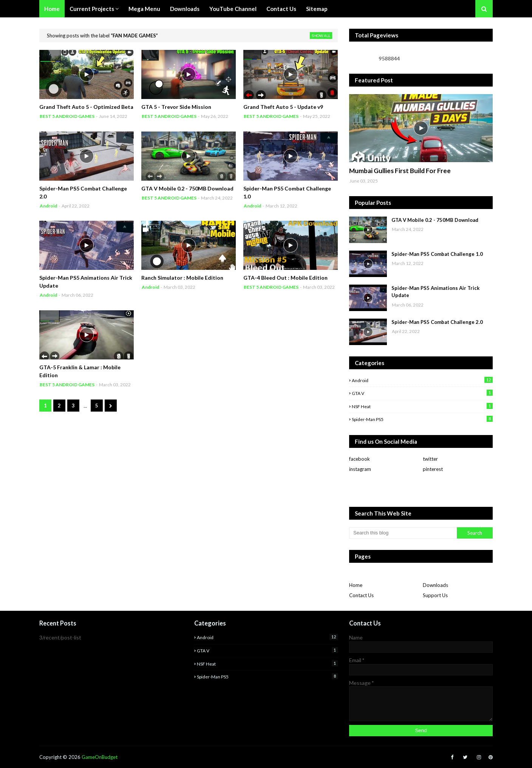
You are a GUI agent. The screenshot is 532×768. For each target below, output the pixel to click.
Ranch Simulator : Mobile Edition (182, 278)
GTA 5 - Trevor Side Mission (176, 107)
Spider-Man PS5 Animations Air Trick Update (86, 282)
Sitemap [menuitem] (317, 9)
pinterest (433, 469)
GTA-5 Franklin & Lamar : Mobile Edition (80, 371)
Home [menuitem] (52, 9)
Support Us (435, 595)
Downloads (435, 585)
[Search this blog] (403, 533)
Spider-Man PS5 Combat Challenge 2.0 (83, 192)
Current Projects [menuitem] (92, 9)
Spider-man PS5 (422, 419)
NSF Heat (422, 406)
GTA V (422, 393)
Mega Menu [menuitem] (144, 9)
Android (422, 380)
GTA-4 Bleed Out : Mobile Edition (285, 278)
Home (356, 585)
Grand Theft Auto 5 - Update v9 (283, 107)
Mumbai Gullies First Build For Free (400, 171)
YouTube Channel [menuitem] (233, 9)
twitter (430, 459)
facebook (360, 459)
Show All (321, 36)
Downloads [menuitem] (185, 9)
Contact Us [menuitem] (281, 9)
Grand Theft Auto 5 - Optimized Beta (86, 107)
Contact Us (361, 595)
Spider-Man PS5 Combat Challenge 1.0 (287, 192)
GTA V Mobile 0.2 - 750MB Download (187, 188)
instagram (360, 469)
